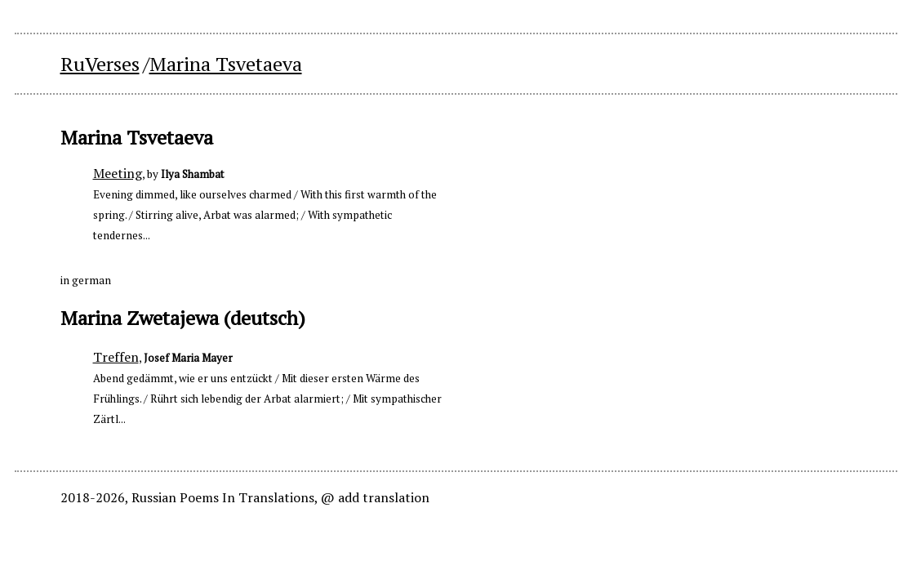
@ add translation (375, 497)
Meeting (118, 173)
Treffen (116, 357)
